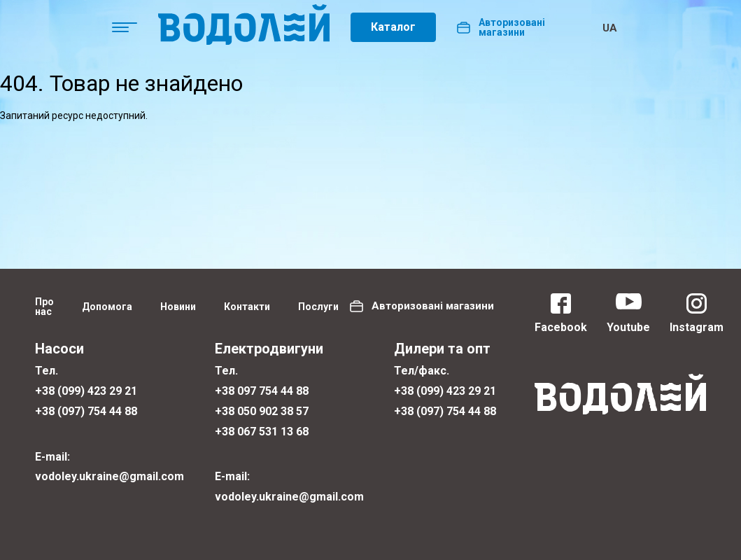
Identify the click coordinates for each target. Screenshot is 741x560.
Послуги (318, 307)
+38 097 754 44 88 (262, 391)
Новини (178, 307)
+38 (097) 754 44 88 (86, 411)
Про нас (44, 307)
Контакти (247, 307)
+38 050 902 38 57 (262, 411)
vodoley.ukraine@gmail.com (110, 476)
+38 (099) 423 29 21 (86, 391)
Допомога (107, 307)
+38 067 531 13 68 (262, 432)
